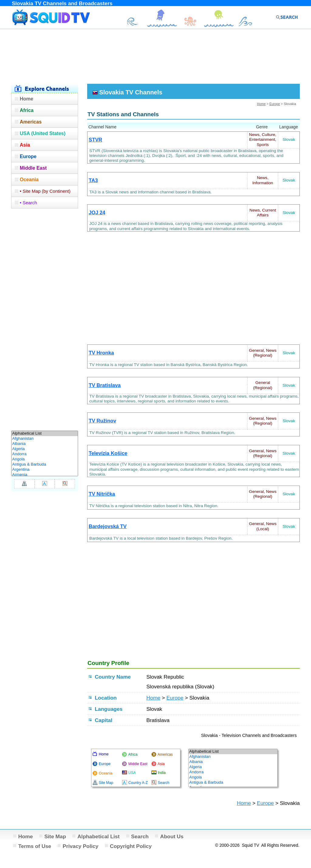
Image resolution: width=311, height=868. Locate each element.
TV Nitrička (102, 494)
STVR (95, 140)
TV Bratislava (105, 385)
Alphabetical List (99, 836)
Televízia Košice (108, 453)
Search (140, 836)
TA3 (93, 180)
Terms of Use (35, 846)
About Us (172, 836)
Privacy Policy (80, 846)
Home (261, 104)
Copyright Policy (131, 846)
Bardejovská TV (108, 526)
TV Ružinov (103, 421)
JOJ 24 (97, 213)
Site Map (55, 836)
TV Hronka (101, 353)
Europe (275, 104)
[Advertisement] (155, 56)
